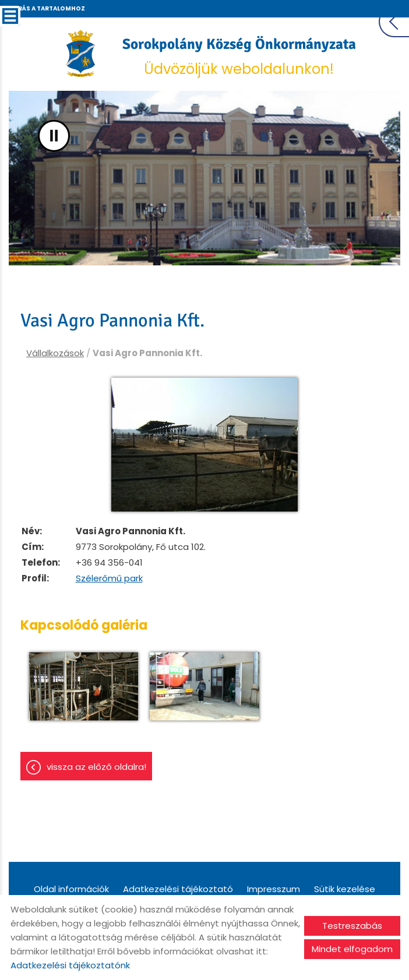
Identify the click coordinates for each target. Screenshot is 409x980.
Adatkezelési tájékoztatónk (70, 965)
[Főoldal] (81, 54)
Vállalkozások (55, 353)
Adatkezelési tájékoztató (178, 889)
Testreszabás (352, 926)
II (54, 136)
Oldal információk (71, 889)
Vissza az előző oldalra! (96, 767)
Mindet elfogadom (352, 949)
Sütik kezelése (345, 889)
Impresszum (274, 889)
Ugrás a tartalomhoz (47, 8)
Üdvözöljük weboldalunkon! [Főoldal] (239, 57)
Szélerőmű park (109, 578)
